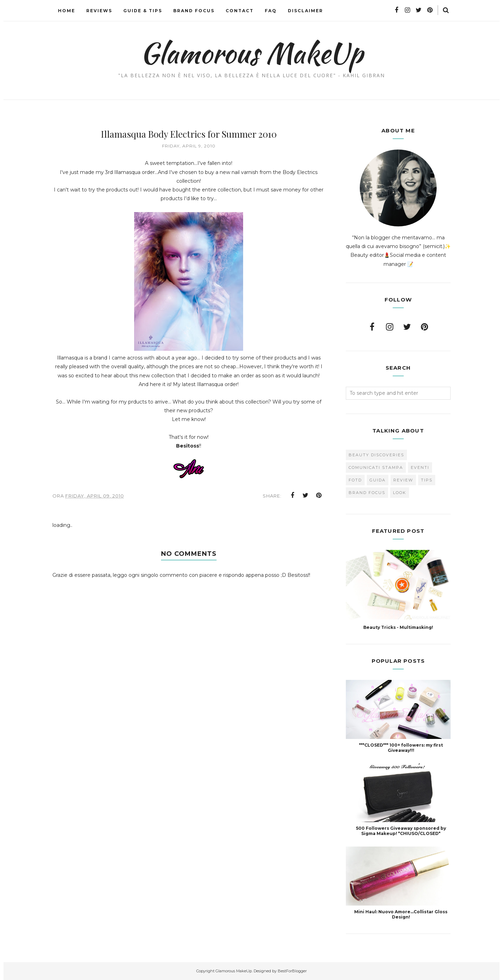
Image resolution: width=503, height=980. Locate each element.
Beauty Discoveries (376, 455)
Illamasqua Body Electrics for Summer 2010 (189, 134)
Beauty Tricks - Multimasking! (398, 627)
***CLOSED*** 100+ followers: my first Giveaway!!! (401, 748)
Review (403, 480)
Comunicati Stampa (376, 467)
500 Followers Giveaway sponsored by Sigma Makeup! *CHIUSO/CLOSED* (401, 831)
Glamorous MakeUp (252, 53)
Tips (427, 480)
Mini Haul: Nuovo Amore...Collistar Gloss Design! (401, 914)
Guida (378, 480)
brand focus (367, 493)
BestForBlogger (292, 971)
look (400, 493)
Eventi (420, 467)
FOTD (355, 480)
